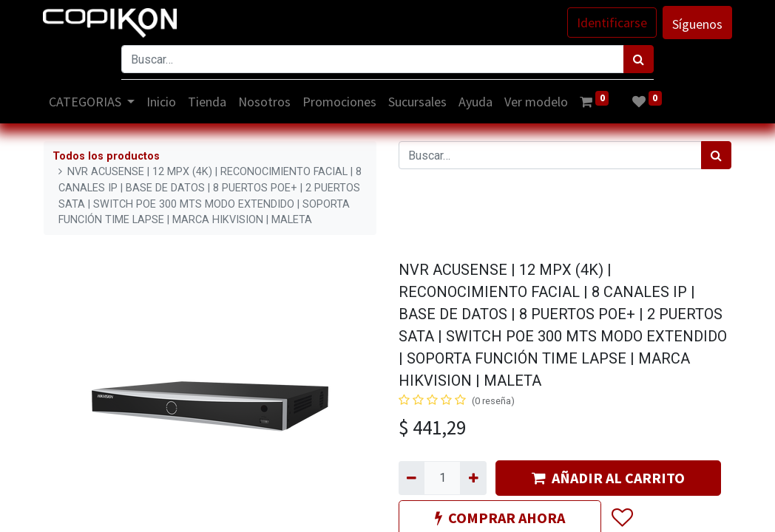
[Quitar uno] (412, 478)
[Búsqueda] (639, 59)
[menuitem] (163, 102)
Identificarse (611, 23)
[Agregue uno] (473, 478)
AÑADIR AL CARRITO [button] (608, 478)
